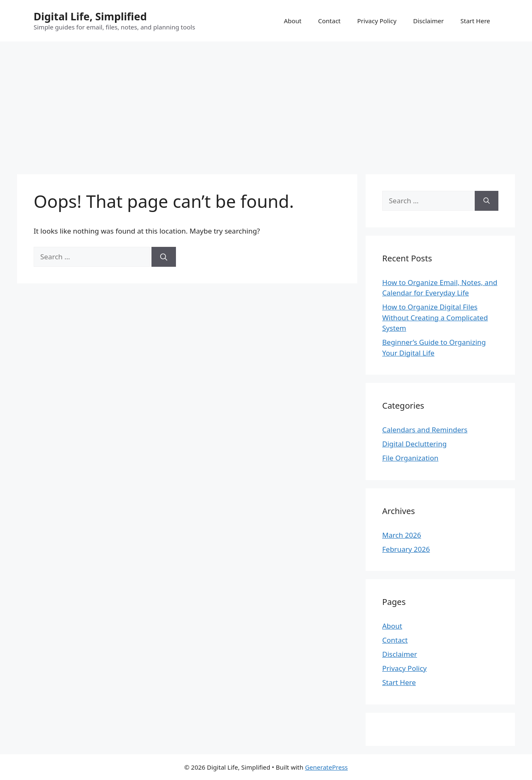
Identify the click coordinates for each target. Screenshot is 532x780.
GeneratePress (326, 767)
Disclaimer (428, 21)
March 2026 (402, 535)
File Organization (410, 458)
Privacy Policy (377, 21)
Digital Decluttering (414, 444)
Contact (329, 21)
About (293, 21)
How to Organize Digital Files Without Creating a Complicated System (435, 317)
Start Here (475, 21)
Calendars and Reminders (425, 430)
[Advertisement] (266, 104)
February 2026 (406, 549)
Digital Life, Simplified (90, 16)
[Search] (164, 257)
